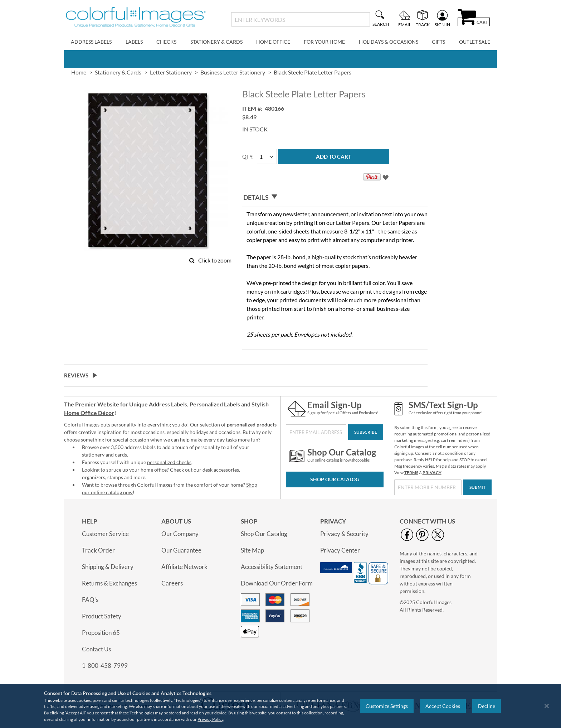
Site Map (252, 550)
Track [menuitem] (423, 24)
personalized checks (169, 462)
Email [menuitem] (405, 24)
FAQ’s (90, 600)
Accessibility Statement (272, 567)
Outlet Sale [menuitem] (475, 42)
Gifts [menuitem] (438, 42)
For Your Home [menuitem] (324, 42)
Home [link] (79, 72)
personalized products (252, 425)
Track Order (98, 550)
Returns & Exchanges (109, 583)
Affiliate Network (184, 567)
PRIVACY (432, 473)
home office (154, 470)
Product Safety (102, 616)
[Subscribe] (366, 432)
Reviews (76, 375)
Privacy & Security (344, 534)
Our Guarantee (181, 550)
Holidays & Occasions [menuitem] (389, 42)
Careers (172, 583)
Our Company (180, 534)
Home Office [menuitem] (273, 42)
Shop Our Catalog (335, 479)
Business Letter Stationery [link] (233, 72)
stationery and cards (104, 455)
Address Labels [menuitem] (91, 42)
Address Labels (168, 404)
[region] (280, 706)
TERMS (411, 473)
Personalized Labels (215, 404)
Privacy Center (340, 550)
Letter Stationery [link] (171, 72)
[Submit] (477, 487)
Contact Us (96, 649)
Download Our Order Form (277, 583)
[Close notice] (547, 706)
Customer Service (105, 534)
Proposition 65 (101, 633)
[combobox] (300, 19)
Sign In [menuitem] (442, 24)
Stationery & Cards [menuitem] (216, 42)
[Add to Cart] (334, 156)
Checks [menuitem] (166, 42)
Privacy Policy (210, 719)
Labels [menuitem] (134, 42)
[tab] (335, 197)
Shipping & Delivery (108, 567)
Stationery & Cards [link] (118, 72)
